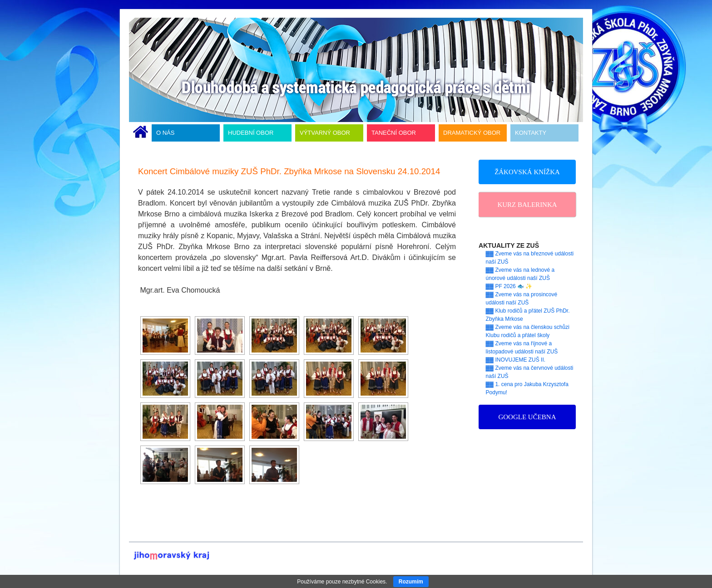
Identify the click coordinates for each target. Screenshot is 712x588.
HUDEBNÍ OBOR (251, 133)
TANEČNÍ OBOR (394, 133)
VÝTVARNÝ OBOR (325, 133)
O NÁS (165, 133)
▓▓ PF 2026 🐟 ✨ (509, 286)
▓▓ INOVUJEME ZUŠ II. (516, 360)
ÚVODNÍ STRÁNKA (141, 133)
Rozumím (411, 582)
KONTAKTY (531, 133)
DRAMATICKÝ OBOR (472, 133)
